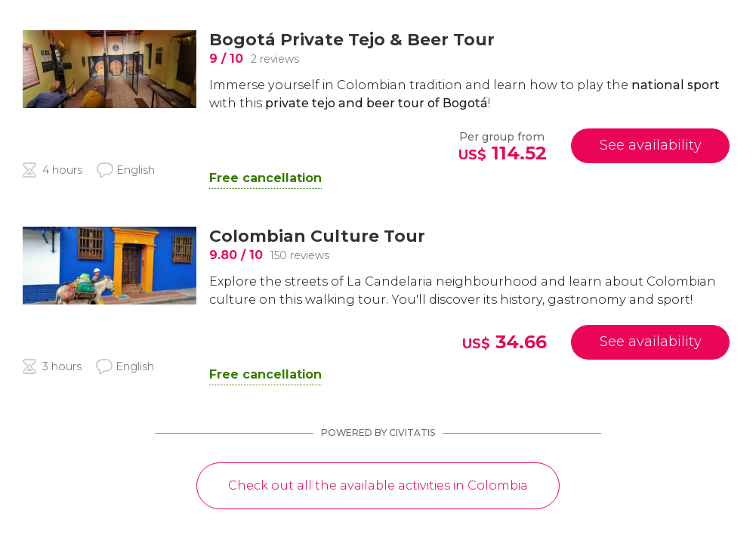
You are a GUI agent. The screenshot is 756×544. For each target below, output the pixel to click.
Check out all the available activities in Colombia (378, 485)
